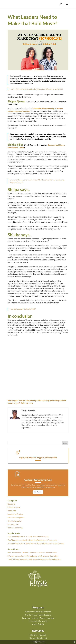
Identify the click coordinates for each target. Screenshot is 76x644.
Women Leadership (15, 528)
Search (65, 443)
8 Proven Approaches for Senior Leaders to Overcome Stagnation (33, 556)
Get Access (38, 492)
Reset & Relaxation (15, 521)
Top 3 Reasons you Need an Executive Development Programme (32, 540)
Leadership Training (15, 514)
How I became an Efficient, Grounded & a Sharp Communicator (32, 553)
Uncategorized (13, 524)
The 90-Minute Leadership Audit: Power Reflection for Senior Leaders (34, 559)
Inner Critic (12, 511)
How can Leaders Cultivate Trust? (23, 309)
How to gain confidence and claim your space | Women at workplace (36, 89)
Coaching (11, 504)
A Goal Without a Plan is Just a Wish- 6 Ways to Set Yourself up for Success (36, 544)
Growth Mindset (14, 507)
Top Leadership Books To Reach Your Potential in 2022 (28, 537)
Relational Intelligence (16, 517)
